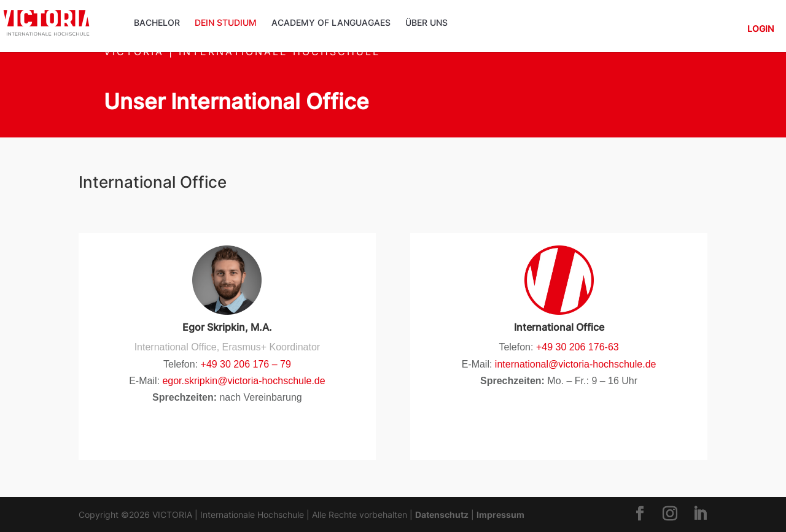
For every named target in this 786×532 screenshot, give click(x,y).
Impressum (500, 515)
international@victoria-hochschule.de (574, 364)
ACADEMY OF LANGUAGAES (331, 23)
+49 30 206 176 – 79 (246, 364)
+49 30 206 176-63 (578, 347)
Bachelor (157, 23)
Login (761, 29)
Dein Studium (226, 23)
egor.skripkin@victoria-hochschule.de (243, 381)
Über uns (426, 23)
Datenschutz (442, 515)
